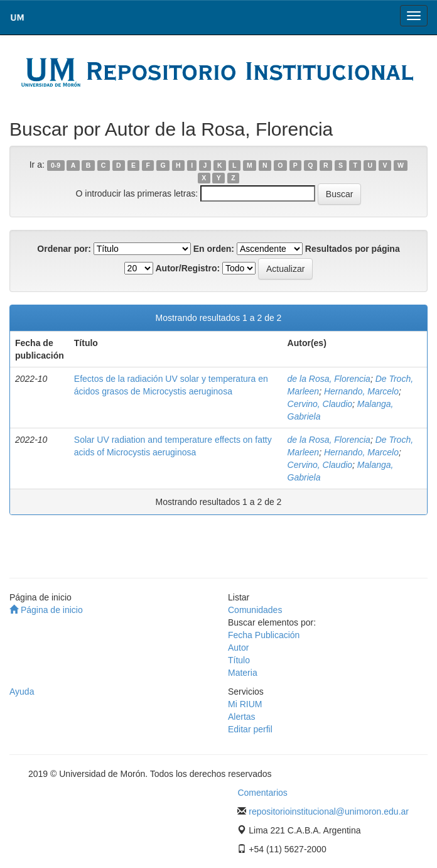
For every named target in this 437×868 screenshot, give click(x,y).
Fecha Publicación (264, 635)
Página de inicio (46, 610)
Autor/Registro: (187, 268)
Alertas (242, 717)
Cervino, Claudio (320, 404)
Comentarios (262, 793)
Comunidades (255, 610)
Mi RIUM (245, 704)
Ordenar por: (64, 249)
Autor (238, 648)
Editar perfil (250, 729)
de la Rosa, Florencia (329, 379)
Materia (243, 673)
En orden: (214, 249)
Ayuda (22, 692)
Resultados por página (353, 249)
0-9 (56, 165)
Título (239, 660)
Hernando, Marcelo (361, 391)
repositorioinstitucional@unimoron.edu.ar (329, 811)
